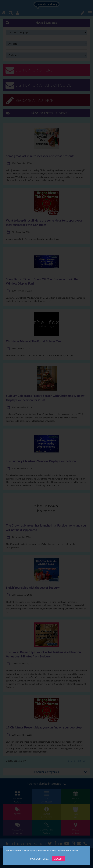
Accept (59, 859)
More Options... (39, 859)
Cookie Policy (71, 851)
